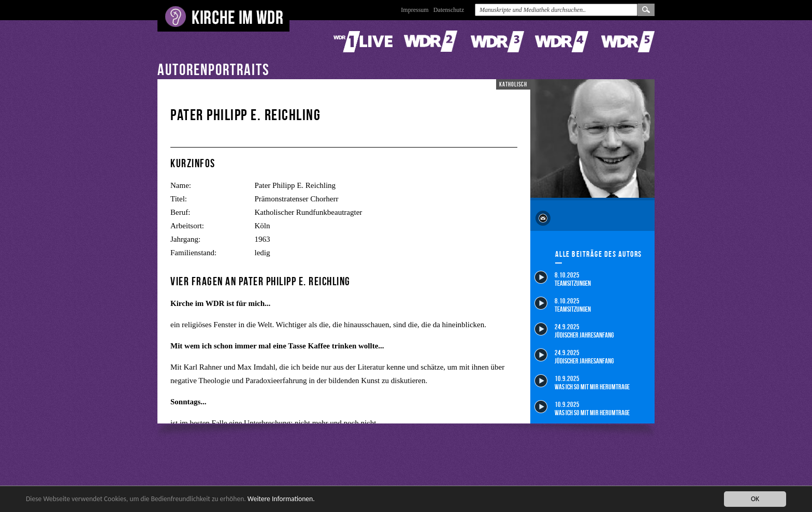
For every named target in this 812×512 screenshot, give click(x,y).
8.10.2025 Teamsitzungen (563, 279)
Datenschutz (449, 10)
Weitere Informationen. (281, 499)
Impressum (415, 10)
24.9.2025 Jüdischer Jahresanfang (574, 331)
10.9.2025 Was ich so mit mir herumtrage (582, 382)
